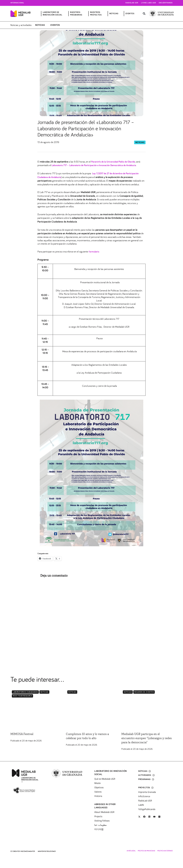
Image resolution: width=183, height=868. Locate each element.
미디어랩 (99, 829)
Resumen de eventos (144, 692)
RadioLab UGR (145, 800)
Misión (98, 783)
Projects (98, 816)
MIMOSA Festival (23, 734)
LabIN (141, 805)
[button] (144, 14)
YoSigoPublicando (147, 809)
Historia (98, 796)
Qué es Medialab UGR (105, 779)
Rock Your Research (22, 696)
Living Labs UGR (149, 3)
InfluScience (144, 796)
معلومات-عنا (101, 825)
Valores (98, 791)
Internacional (17, 3)
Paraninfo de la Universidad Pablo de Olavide (114, 162)
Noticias (40, 25)
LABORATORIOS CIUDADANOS (25, 692)
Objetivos (99, 787)
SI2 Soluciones (50, 851)
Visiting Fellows (102, 820)
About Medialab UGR (104, 812)
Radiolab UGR (132, 3)
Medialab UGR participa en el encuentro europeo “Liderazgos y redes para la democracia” (145, 738)
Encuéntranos (166, 3)
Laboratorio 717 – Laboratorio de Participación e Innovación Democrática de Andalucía (96, 165)
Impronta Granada (147, 792)
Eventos (55, 25)
